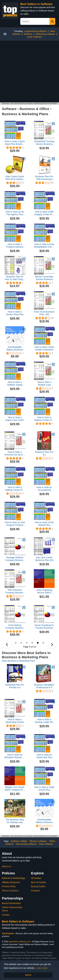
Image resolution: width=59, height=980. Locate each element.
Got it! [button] (28, 975)
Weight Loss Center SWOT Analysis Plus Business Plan (15, 789)
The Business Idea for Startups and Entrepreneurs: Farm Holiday (15, 821)
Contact (6, 915)
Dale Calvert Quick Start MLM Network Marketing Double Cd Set (15, 178)
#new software (46, 844)
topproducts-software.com (19, 942)
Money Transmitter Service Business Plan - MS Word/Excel (44, 278)
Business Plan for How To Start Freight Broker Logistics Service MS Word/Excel (15, 278)
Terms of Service (10, 891)
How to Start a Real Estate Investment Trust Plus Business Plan (44, 348)
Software (9, 109)
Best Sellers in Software (36, 4)
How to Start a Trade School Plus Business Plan (44, 789)
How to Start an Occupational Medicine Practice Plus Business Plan (44, 489)
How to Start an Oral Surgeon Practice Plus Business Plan (15, 524)
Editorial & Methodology (14, 878)
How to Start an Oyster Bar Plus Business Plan (44, 756)
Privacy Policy (9, 886)
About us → (8, 866)
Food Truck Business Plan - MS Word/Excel (44, 313)
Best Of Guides (39, 882)
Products (35, 891)
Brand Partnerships (11, 903)
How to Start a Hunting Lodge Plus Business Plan (44, 721)
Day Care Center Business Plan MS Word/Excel (44, 559)
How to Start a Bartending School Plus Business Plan (15, 721)
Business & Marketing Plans (25, 114)
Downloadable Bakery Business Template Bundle (15, 348)
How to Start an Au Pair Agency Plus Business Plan (15, 213)
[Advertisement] (29, 72)
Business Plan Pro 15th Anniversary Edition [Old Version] (44, 178)
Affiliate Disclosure (11, 882)
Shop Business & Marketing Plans (18, 661)
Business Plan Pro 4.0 (44, 453)
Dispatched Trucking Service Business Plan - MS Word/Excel (44, 143)
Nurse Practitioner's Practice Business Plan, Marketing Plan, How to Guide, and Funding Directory (44, 627)
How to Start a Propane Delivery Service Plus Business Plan (15, 246)
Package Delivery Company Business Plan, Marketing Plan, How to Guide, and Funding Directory (15, 559)
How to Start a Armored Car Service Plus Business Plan (15, 453)
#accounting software (26, 844)
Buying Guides (38, 886)
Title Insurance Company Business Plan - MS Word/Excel (15, 591)
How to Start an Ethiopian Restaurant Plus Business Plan (15, 756)
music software (35, 37)
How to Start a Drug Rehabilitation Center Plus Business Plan (44, 246)
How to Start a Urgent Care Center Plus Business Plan (15, 419)
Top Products (8, 934)
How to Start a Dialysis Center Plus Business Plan (44, 419)
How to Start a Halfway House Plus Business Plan (15, 489)
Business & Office (34, 109)
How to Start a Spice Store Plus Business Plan (15, 143)
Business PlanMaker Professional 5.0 (44, 686)
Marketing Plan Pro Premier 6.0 (15, 686)
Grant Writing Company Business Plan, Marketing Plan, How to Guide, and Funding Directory (15, 627)
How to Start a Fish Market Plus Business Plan (44, 524)
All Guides (36, 878)
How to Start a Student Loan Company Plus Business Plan (44, 384)
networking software (45, 34)
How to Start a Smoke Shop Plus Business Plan (15, 313)
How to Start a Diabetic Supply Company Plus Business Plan (15, 384)
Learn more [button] (42, 968)
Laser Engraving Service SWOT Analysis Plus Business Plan (44, 591)
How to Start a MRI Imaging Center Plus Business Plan (44, 213)
